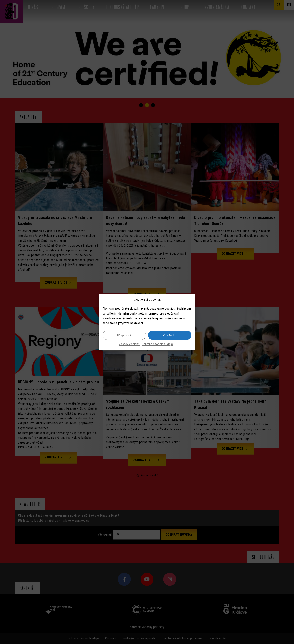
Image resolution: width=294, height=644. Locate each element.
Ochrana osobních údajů (157, 344)
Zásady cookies (129, 344)
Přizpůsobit (124, 335)
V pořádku (170, 335)
